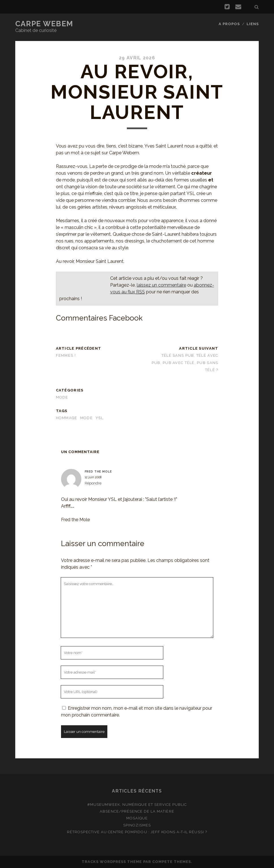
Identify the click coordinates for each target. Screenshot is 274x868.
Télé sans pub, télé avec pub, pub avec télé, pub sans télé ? (185, 362)
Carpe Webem (44, 24)
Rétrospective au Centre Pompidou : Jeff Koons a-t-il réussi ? (137, 832)
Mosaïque (137, 818)
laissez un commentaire (161, 285)
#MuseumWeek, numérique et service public (137, 805)
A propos (229, 24)
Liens (253, 24)
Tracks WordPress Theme (112, 862)
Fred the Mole (98, 471)
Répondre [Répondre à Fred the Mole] (93, 483)
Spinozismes (137, 825)
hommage (67, 418)
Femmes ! (66, 355)
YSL (99, 418)
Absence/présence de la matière (137, 811)
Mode (62, 397)
